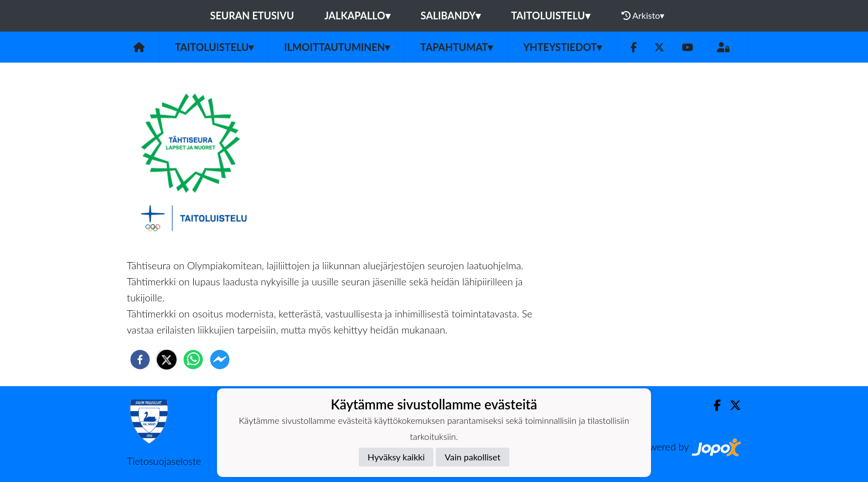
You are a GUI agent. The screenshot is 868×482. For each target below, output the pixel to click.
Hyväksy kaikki (396, 457)
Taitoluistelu (550, 16)
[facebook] (140, 360)
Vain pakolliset (472, 457)
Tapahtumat (456, 47)
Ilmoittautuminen (337, 47)
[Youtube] (688, 47)
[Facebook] (634, 47)
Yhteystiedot (562, 47)
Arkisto (643, 16)
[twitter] (167, 360)
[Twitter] (659, 47)
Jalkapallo (357, 16)
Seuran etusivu (252, 16)
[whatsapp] (193, 360)
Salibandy (451, 16)
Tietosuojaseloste (164, 461)
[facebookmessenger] (220, 360)
